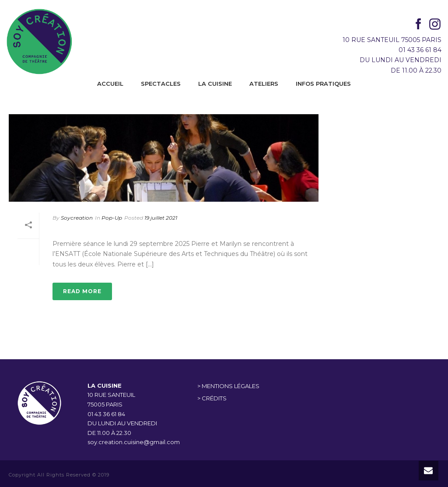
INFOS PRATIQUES (323, 84)
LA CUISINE (215, 84)
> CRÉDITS (212, 398)
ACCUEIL (110, 84)
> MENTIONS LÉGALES (228, 386)
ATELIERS (264, 84)
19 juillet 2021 (161, 218)
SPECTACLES (161, 84)
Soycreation (77, 218)
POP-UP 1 (75, 230)
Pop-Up (112, 218)
